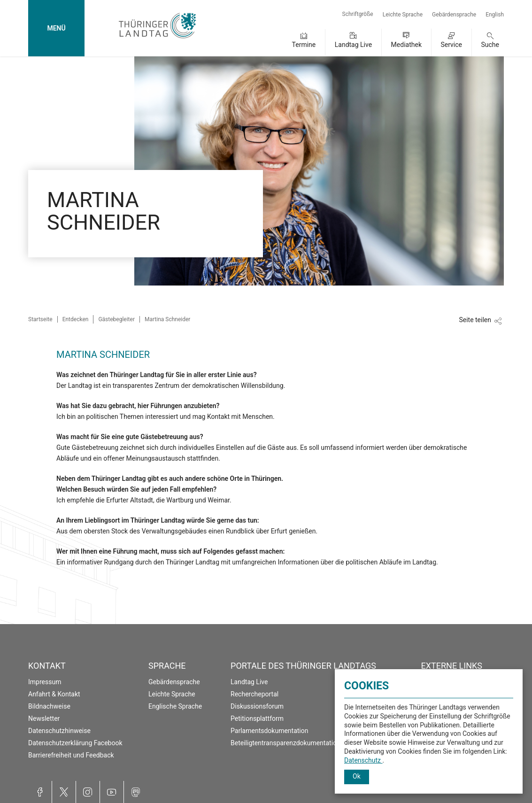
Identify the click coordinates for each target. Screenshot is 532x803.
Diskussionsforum (257, 706)
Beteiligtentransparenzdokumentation (285, 743)
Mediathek (406, 45)
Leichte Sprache (403, 15)
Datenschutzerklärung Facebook (75, 743)
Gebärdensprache (454, 15)
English (495, 15)
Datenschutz (363, 760)
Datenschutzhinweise (59, 731)
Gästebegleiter (116, 319)
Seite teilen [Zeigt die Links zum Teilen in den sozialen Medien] (475, 320)
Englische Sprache (175, 706)
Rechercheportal (254, 694)
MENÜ (56, 28)
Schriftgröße (358, 14)
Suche (490, 45)
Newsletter (44, 718)
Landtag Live (353, 45)
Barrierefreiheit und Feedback (71, 755)
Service (451, 45)
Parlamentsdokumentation (269, 731)
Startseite (40, 319)
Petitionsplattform (257, 718)
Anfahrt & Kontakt (54, 694)
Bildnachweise (49, 706)
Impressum (45, 682)
